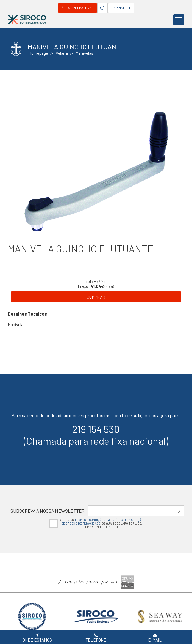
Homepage (38, 53)
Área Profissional (77, 8)
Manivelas (84, 53)
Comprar (96, 297)
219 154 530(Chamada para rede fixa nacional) (96, 435)
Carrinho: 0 (121, 8)
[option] (96, 171)
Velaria (62, 53)
